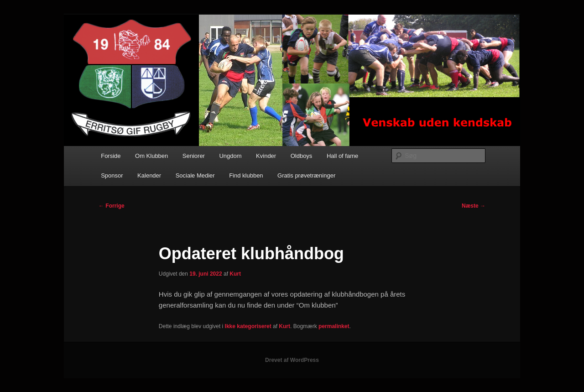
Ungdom (230, 156)
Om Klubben (151, 156)
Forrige (112, 206)
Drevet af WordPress (292, 360)
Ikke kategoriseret (248, 326)
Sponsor (112, 175)
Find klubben (246, 175)
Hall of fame (342, 156)
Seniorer (194, 156)
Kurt (235, 274)
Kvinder (266, 156)
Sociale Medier (195, 175)
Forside (111, 156)
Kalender (149, 175)
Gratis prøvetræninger (306, 175)
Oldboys (302, 156)
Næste (474, 206)
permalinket (334, 326)
